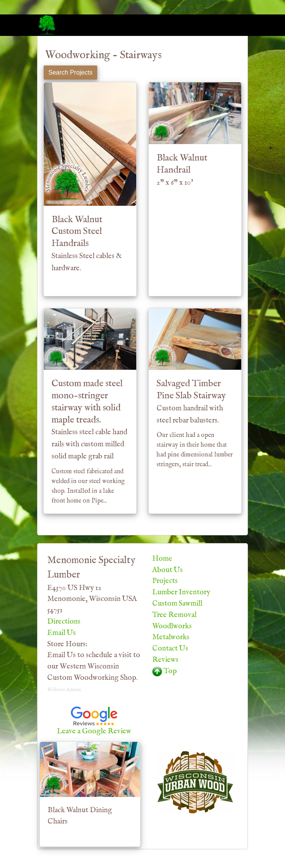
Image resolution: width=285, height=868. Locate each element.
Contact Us (170, 649)
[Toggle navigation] (237, 25)
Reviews (165, 660)
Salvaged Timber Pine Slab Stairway (191, 401)
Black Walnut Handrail (182, 170)
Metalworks (171, 637)
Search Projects (70, 72)
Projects (165, 581)
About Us (167, 570)
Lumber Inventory (181, 592)
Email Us (61, 633)
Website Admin (64, 690)
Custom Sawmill (177, 604)
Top (165, 671)
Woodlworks (172, 626)
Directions (64, 622)
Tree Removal (174, 615)
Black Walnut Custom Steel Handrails (87, 243)
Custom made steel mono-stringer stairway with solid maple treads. (89, 419)
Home (162, 559)
